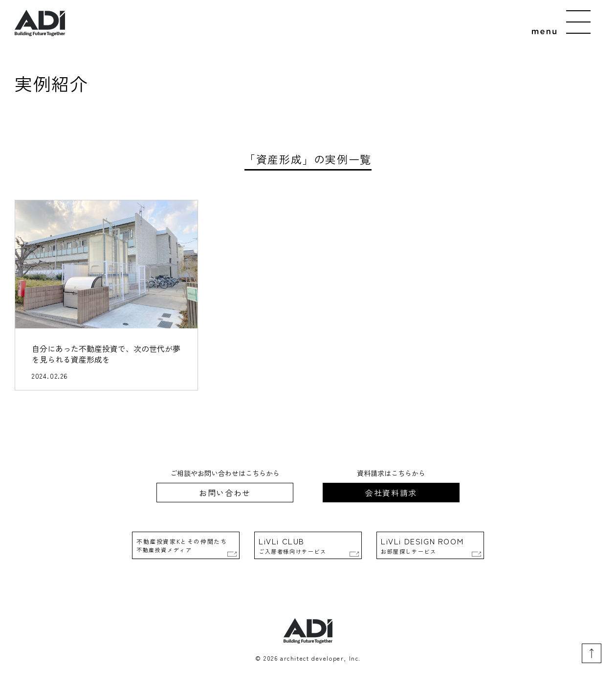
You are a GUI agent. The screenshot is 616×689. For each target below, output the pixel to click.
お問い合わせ (225, 493)
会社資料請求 (391, 493)
